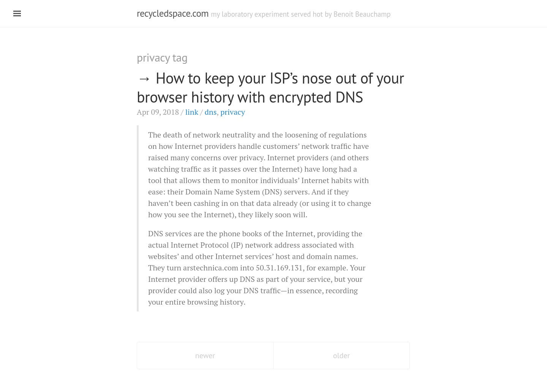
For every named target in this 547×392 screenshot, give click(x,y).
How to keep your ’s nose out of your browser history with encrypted (270, 87)
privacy (233, 112)
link (192, 112)
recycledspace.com (173, 13)
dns (211, 112)
